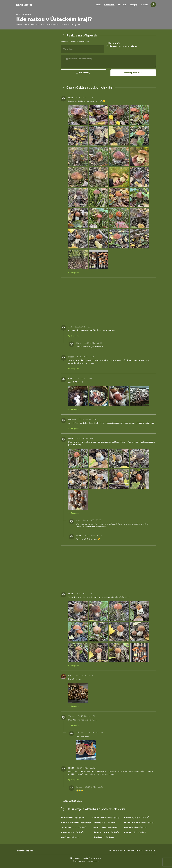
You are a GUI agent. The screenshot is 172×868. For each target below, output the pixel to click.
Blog (153, 850)
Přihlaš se (111, 46)
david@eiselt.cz (93, 861)
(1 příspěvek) (104, 822)
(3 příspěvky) (76, 822)
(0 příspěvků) (73, 817)
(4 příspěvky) (139, 822)
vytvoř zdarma (131, 46)
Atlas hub (122, 5)
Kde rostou (109, 5)
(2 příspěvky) (106, 817)
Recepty (134, 5)
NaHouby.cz (24, 5)
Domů (98, 5)
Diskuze (144, 5)
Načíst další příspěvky (72, 801)
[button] (83, 73)
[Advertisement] (36, 73)
